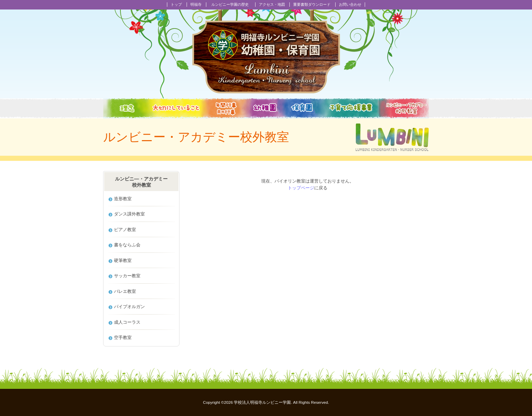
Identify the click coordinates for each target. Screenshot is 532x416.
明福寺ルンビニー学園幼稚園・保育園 (266, 51)
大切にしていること (176, 108)
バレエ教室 (125, 291)
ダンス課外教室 (129, 214)
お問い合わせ (350, 4)
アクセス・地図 (272, 4)
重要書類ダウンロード (312, 4)
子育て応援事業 (350, 108)
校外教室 (404, 108)
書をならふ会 (127, 245)
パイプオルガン (129, 307)
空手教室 (123, 337)
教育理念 (124, 108)
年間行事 (226, 108)
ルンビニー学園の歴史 (230, 4)
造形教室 (123, 199)
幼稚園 (265, 108)
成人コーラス (127, 322)
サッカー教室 (127, 276)
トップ (176, 4)
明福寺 (196, 4)
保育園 (303, 108)
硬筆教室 (123, 260)
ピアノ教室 (125, 230)
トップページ (301, 188)
